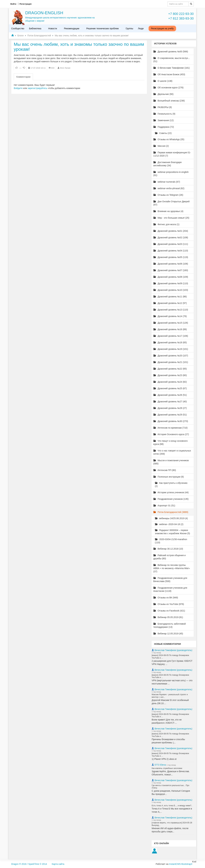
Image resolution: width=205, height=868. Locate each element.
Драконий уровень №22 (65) (170, 369)
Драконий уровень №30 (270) (171, 421)
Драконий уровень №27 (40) (170, 402)
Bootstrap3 (187, 864)
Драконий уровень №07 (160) (171, 270)
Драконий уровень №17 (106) (171, 336)
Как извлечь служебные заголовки (167, 768)
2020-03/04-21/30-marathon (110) (171, 541)
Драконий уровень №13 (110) (171, 310)
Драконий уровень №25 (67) (170, 388)
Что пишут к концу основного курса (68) (170, 442)
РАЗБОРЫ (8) (163, 107)
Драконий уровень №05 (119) (171, 257)
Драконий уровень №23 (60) (170, 375)
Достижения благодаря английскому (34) (167, 164)
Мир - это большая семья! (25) (171, 218)
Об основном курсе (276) (168, 88)
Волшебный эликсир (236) (169, 101)
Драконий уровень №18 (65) (170, 342)
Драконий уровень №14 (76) (170, 316)
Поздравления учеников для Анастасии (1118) (170, 589)
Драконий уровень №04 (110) (171, 251)
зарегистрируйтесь (38, 88)
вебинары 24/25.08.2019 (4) (171, 518)
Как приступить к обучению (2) (171, 485)
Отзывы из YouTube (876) (169, 604)
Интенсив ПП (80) (165, 470)
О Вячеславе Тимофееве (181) (171, 68)
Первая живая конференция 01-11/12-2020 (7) (172, 154)
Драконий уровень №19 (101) (171, 349)
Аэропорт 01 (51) (164, 506)
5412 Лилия (65, 68)
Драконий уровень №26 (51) (170, 395)
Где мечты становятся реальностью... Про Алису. (170, 787)
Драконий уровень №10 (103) (171, 290)
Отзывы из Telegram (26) (168, 195)
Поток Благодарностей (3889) (171, 512)
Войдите (18, 88)
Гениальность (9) (164, 114)
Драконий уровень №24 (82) (170, 382)
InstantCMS (175, 864)
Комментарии (23, 77)
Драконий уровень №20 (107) (171, 356)
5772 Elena (160, 765)
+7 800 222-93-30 (181, 14)
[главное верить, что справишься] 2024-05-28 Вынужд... (172, 824)
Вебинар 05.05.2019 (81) (168, 617)
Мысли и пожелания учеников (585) (171, 462)
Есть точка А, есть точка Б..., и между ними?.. (172, 806)
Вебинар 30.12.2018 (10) (168, 549)
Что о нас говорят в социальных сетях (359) (172, 452)
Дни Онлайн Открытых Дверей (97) (171, 203)
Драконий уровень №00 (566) (171, 52)
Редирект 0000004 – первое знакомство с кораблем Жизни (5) (172, 532)
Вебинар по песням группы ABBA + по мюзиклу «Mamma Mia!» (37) (172, 568)
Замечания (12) (163, 120)
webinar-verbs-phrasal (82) (169, 188)
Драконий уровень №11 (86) (170, 297)
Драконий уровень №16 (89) (170, 329)
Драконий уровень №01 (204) (171, 231)
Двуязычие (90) (163, 94)
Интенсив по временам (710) (170, 428)
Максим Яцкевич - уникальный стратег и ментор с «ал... (170, 696)
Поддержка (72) (164, 127)
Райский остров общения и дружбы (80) (169, 557)
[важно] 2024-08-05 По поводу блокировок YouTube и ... (170, 657)
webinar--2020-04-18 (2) (169, 524)
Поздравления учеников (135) (171, 499)
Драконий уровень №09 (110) (171, 283)
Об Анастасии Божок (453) (169, 74)
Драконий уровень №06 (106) (171, 264)
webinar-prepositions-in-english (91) (171, 174)
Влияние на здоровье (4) (168, 211)
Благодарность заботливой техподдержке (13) (170, 625)
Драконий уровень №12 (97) (170, 303)
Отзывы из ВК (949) (166, 598)
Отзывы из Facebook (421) (169, 611)
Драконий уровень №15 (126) (171, 323)
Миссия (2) (161, 146)
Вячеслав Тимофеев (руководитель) (173, 650)
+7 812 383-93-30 (181, 18)
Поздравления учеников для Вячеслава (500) (170, 580)
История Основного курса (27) (171, 434)
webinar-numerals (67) (167, 182)
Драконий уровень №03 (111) (171, 244)
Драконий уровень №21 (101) (171, 362)
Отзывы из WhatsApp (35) (169, 139)
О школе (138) (163, 81)
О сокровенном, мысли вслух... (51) (172, 60)
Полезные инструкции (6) (168, 477)
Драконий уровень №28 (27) (170, 408)
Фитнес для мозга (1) (166, 224)
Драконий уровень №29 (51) (170, 415)
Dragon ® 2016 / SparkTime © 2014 (29, 864)
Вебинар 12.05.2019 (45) (168, 634)
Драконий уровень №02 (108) (171, 237)
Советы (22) (163, 133)
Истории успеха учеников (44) (171, 492)
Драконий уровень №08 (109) (171, 277)
